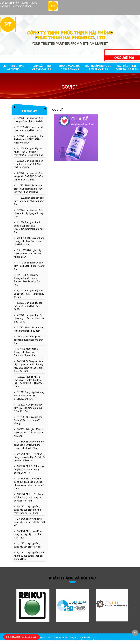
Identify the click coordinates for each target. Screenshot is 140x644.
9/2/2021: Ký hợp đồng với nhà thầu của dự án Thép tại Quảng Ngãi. (29, 556)
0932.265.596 (124, 58)
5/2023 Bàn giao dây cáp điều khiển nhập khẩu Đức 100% (28, 306)
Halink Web (123, 641)
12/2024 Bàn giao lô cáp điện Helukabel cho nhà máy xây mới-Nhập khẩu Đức (28, 189)
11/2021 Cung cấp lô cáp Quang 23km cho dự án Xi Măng (28, 420)
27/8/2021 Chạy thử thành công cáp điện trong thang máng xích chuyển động (29, 445)
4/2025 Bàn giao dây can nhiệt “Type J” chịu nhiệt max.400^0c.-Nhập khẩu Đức (29, 152)
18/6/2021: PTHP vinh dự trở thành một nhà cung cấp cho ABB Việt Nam (28, 497)
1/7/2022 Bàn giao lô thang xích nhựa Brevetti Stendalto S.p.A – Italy (27, 352)
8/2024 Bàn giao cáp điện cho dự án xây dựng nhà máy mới (29, 213)
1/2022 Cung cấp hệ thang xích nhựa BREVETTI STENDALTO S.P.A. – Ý (29, 396)
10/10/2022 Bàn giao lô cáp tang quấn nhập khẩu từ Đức (28, 340)
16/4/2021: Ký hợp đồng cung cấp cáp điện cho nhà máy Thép (28, 534)
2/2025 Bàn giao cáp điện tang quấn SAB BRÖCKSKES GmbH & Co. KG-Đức (28, 176)
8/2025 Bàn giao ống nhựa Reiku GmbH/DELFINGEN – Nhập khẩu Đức (29, 139)
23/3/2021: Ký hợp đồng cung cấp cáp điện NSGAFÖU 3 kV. (29, 522)
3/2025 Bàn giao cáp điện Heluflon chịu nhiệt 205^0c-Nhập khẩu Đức (28, 164)
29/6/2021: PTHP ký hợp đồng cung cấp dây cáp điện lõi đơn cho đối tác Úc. (29, 457)
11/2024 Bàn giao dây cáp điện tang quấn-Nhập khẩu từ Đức (29, 201)
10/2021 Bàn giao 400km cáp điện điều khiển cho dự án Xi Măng (29, 433)
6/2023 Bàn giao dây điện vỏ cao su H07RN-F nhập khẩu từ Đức (29, 294)
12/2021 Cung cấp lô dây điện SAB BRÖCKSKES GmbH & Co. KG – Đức (29, 408)
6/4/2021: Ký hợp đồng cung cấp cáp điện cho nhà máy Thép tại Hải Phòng (27, 510)
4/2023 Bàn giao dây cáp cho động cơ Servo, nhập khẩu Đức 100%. (29, 318)
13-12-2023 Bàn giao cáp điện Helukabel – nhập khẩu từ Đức (29, 266)
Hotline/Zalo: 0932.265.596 (21, 637)
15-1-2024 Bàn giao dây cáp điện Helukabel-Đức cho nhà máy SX (28, 254)
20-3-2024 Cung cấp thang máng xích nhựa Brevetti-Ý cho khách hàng (29, 241)
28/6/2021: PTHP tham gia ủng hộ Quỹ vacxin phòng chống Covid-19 (29, 470)
